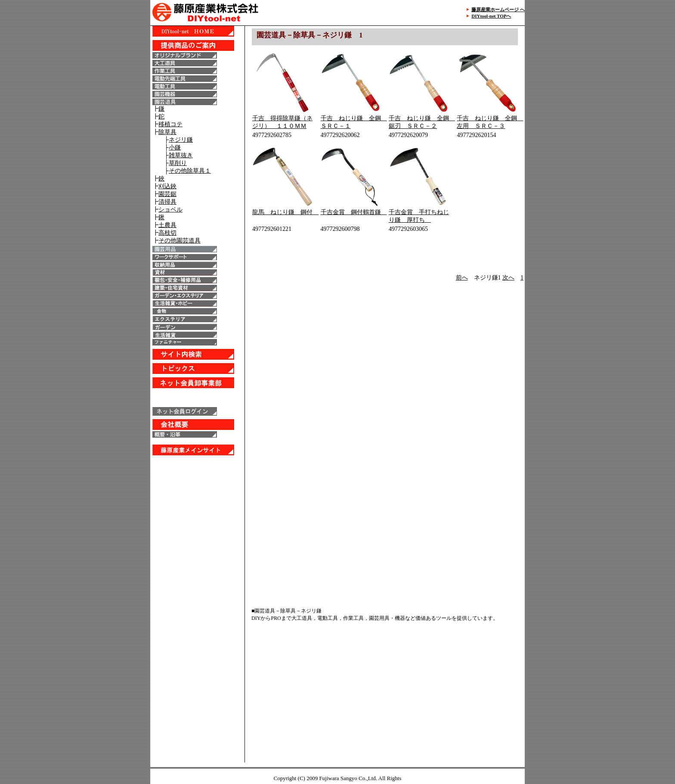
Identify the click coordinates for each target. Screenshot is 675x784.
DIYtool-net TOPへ (491, 16)
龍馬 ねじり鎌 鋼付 (285, 212)
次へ (508, 278)
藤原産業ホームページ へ (498, 9)
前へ (462, 278)
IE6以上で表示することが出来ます (197, 349)
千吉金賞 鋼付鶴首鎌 (354, 212)
